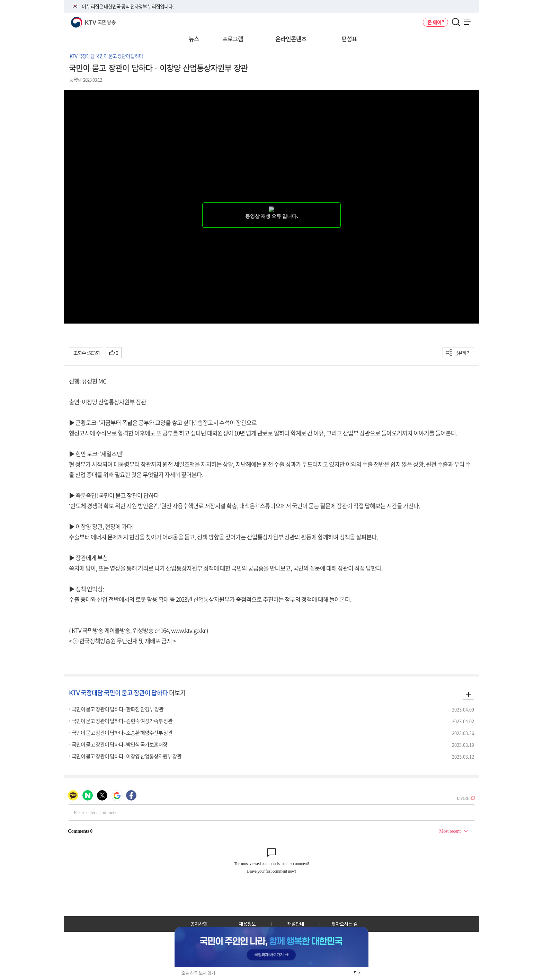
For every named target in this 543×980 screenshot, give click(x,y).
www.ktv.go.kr (188, 630)
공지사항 (199, 924)
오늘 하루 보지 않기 (198, 973)
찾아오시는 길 (344, 924)
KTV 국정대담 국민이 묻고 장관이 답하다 (106, 56)
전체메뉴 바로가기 (0, 0)
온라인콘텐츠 (291, 39)
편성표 (349, 39)
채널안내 (296, 924)
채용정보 (247, 924)
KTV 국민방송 (83, 20)
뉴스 (194, 39)
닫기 (358, 973)
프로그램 (233, 39)
